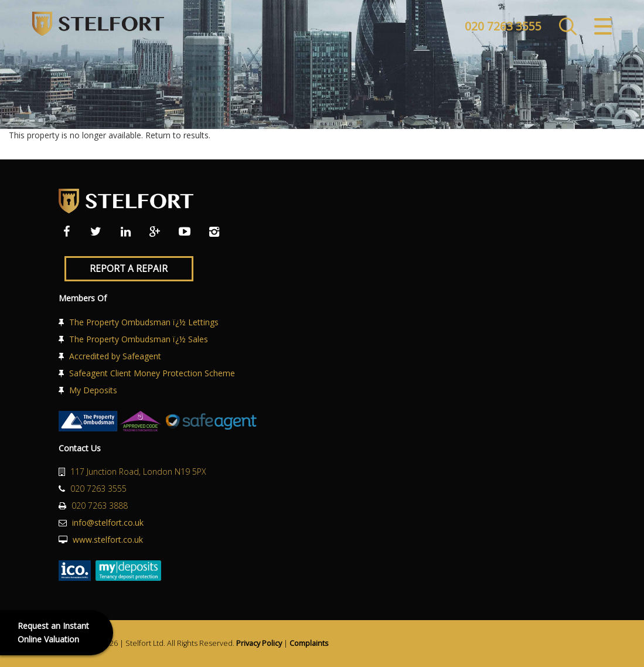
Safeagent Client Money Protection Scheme (152, 373)
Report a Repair (129, 269)
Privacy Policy (259, 643)
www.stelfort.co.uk (108, 540)
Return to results (177, 135)
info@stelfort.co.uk (108, 523)
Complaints (309, 643)
